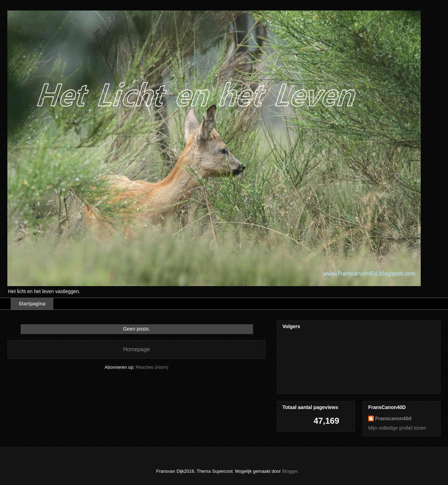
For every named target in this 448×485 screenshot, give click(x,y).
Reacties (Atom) (152, 367)
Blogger (290, 471)
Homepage (136, 349)
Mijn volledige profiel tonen (397, 428)
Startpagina (32, 304)
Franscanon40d (393, 418)
